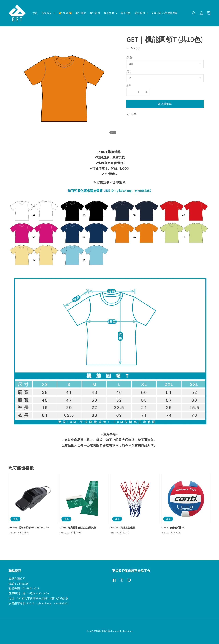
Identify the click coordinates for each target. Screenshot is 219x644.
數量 (129, 85)
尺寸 (129, 72)
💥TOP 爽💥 (65, 13)
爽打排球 (81, 13)
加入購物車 (165, 104)
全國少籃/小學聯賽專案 (164, 13)
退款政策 (110, 637)
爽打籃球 (95, 13)
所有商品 (47, 13)
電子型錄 (126, 13)
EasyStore (128, 631)
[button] (194, 13)
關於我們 (140, 13)
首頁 (35, 13)
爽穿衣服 (109, 13)
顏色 (129, 57)
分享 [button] (131, 114)
